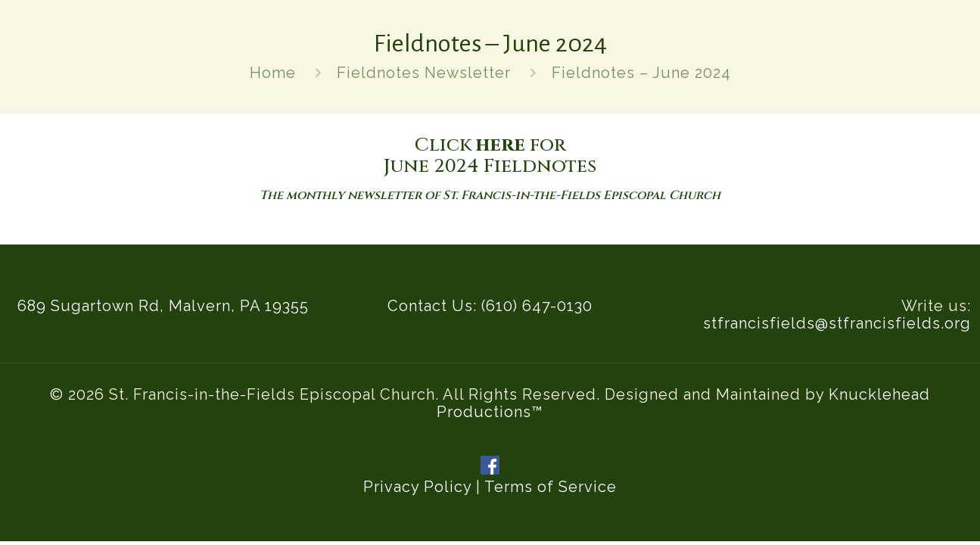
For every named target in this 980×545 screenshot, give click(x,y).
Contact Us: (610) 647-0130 (490, 306)
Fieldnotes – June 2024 (641, 73)
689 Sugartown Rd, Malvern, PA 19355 (163, 306)
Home (273, 73)
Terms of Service (551, 487)
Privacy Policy (417, 487)
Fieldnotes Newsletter (424, 73)
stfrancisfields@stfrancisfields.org (837, 323)
